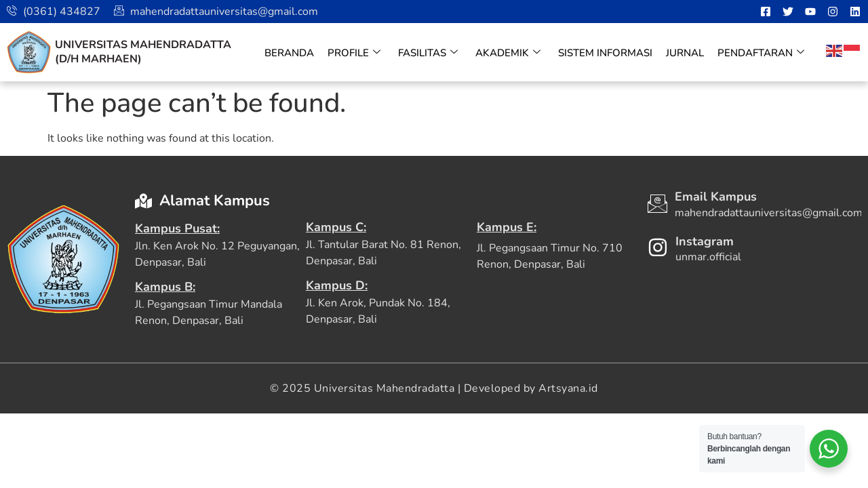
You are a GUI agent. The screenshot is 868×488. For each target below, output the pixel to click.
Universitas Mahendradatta (143, 45)
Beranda (289, 53)
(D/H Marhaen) (98, 59)
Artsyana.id (568, 388)
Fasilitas (428, 53)
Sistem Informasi (605, 53)
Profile (354, 53)
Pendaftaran (761, 53)
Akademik (508, 53)
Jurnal (685, 53)
